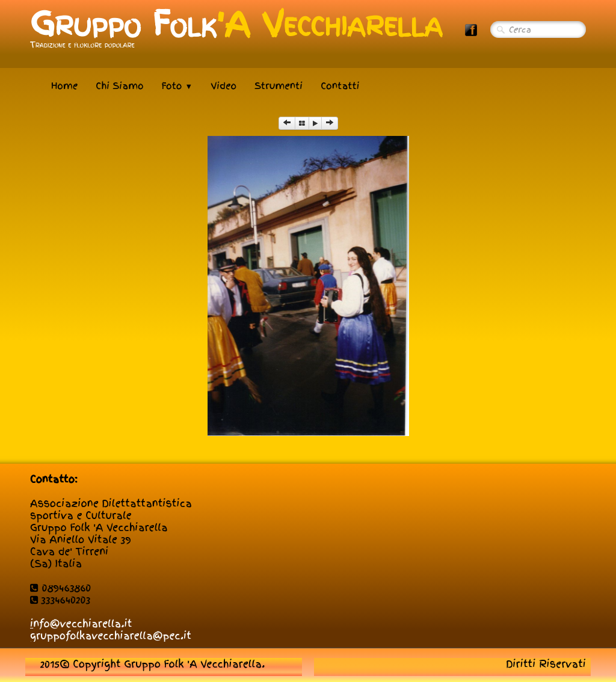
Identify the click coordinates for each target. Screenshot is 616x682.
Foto (177, 86)
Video (223, 86)
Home (64, 86)
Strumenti (279, 86)
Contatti (340, 86)
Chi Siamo (119, 86)
